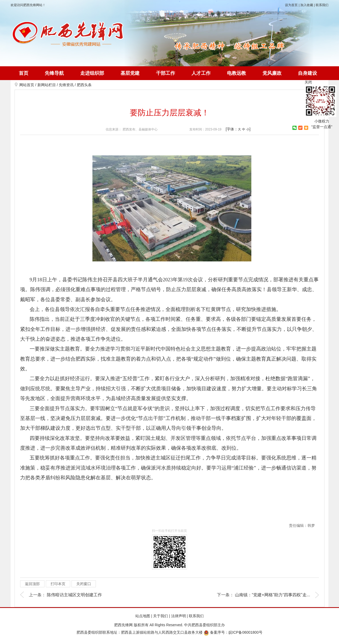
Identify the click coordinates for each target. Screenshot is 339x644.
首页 (24, 73)
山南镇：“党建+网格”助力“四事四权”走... (273, 595)
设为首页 (291, 5)
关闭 (308, 82)
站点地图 (143, 616)
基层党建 (130, 73)
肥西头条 (84, 85)
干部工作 (166, 73)
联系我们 (322, 5)
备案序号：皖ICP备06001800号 (233, 632)
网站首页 (27, 85)
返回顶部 (32, 584)
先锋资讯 (66, 85)
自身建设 (307, 73)
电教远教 (237, 73)
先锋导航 (54, 73)
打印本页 (58, 584)
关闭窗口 (84, 584)
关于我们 (160, 616)
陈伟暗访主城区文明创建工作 (74, 595)
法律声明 (179, 616)
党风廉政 (272, 73)
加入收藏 (307, 5)
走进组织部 (92, 73)
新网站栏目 (47, 85)
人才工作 (201, 73)
